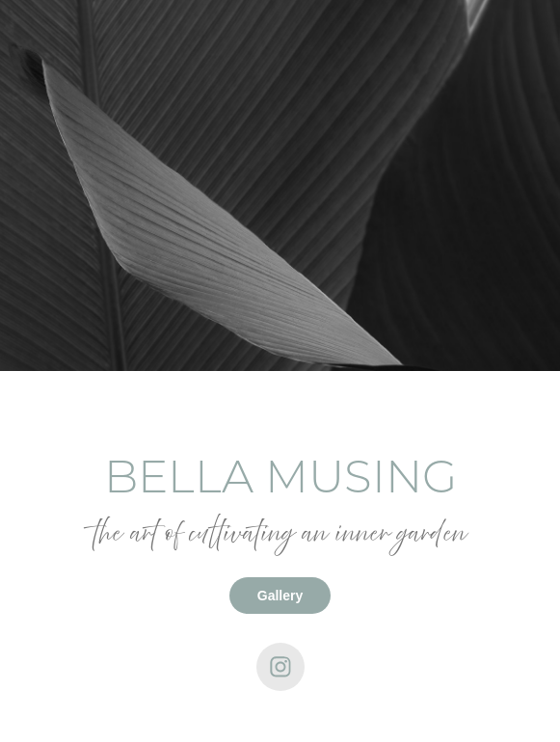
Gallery (280, 596)
